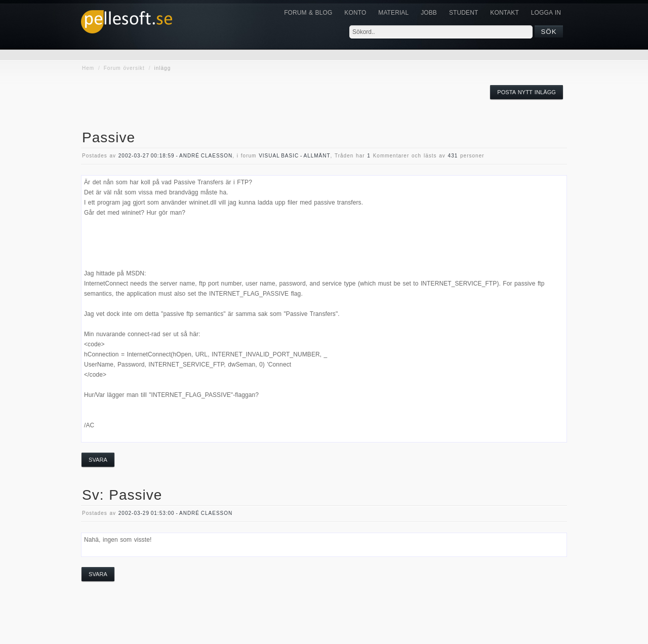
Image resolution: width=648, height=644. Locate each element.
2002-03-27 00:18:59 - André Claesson (175, 156)
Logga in (546, 13)
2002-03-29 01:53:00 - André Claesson (175, 513)
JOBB (429, 13)
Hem (88, 68)
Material (393, 13)
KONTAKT (504, 13)
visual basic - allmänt (294, 156)
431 (453, 156)
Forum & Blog (308, 13)
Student (463, 13)
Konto (355, 13)
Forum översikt (124, 68)
